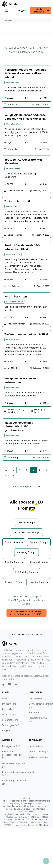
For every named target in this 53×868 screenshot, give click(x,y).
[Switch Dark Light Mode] (11, 10)
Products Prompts (13, 254)
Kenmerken (8, 709)
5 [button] (33, 470)
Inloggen (21, 10)
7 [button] (46, 470)
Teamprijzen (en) (11, 725)
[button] (6, 470)
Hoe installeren (36, 746)
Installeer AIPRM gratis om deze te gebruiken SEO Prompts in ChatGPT (27, 613)
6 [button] (40, 470)
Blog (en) (7, 731)
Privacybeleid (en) (11, 746)
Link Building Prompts (15, 302)
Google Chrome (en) (39, 752)
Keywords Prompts (13, 339)
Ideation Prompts (13, 206)
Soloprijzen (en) (10, 720)
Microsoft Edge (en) (38, 757)
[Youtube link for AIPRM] (10, 685)
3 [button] (20, 470)
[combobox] (27, 20)
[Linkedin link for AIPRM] (16, 685)
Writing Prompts (12, 82)
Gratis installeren (42, 10)
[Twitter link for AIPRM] (4, 685)
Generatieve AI (10, 714)
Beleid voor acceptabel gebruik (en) (12, 755)
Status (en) (34, 712)
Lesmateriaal (35, 698)
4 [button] (26, 470)
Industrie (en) (9, 704)
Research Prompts (13, 169)
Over (5, 698)
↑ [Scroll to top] (46, 861)
